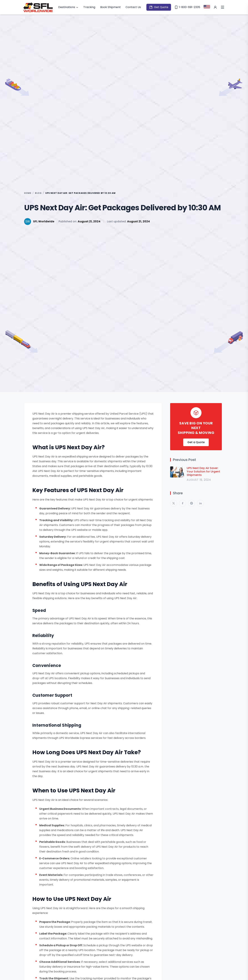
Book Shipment (110, 7)
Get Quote (159, 7)
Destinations (68, 7)
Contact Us (133, 7)
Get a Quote (196, 442)
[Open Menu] (223, 7)
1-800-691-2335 (187, 7)
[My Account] (215, 7)
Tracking (89, 7)
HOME (28, 193)
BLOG (38, 193)
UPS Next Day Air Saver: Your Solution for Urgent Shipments (203, 472)
